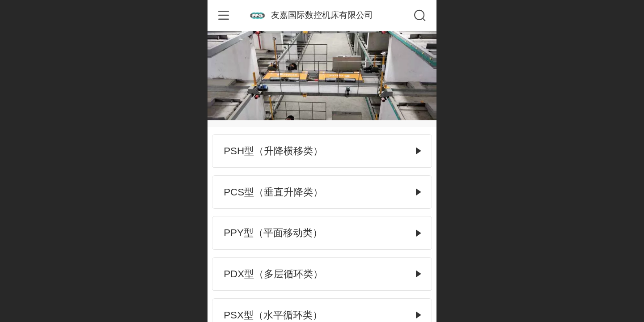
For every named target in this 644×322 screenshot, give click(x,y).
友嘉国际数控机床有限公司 (322, 15)
